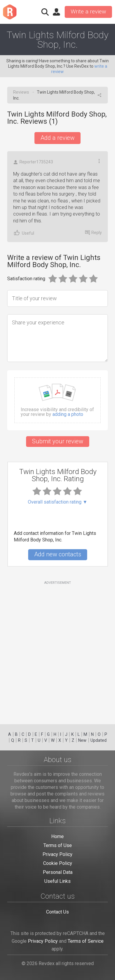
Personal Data (58, 872)
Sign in (56, 12)
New (82, 740)
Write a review (88, 11)
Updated (99, 740)
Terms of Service (86, 941)
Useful (24, 233)
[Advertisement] (57, 649)
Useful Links (57, 881)
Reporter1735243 (33, 162)
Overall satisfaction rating (58, 502)
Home (57, 836)
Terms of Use (58, 845)
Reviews (21, 92)
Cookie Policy (58, 863)
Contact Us (57, 912)
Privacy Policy (57, 854)
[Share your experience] (57, 338)
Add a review (57, 138)
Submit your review (58, 441)
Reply (93, 233)
